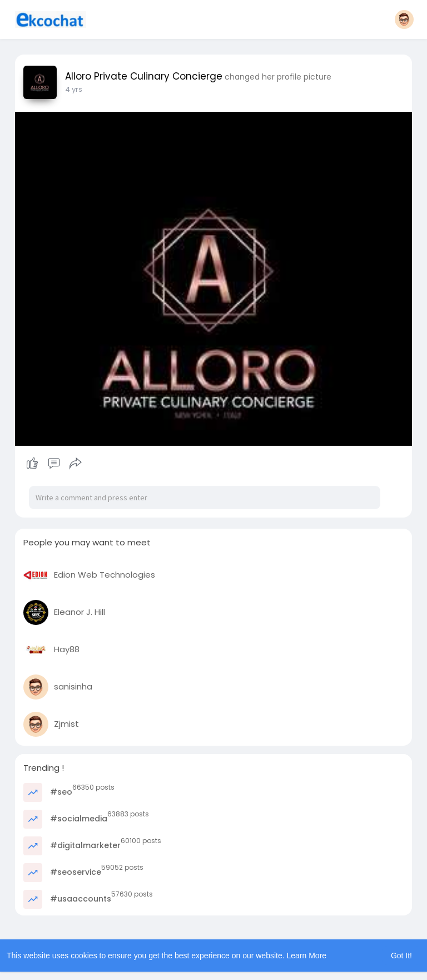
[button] (404, 19)
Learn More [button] (307, 956)
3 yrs (73, 89)
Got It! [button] (401, 956)
